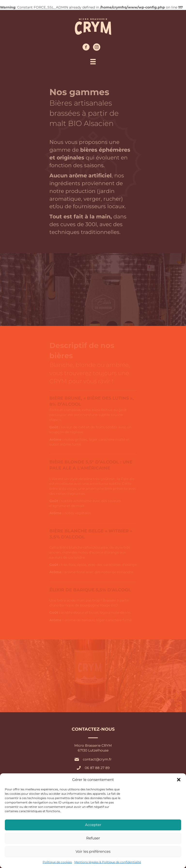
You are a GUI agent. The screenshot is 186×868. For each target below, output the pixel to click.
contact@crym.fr (97, 759)
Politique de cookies (57, 862)
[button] (179, 780)
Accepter (93, 825)
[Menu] (93, 62)
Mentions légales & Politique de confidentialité (108, 862)
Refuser (93, 838)
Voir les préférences (93, 851)
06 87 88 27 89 (97, 768)
